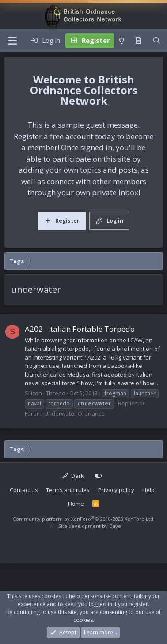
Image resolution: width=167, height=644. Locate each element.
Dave (115, 526)
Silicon (33, 393)
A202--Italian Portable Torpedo (80, 329)
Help (148, 490)
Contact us (24, 490)
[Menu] (12, 41)
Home (76, 504)
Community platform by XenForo (84, 519)
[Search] (157, 41)
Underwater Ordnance (74, 413)
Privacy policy (116, 490)
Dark (73, 476)
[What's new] (139, 41)
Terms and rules (68, 490)
